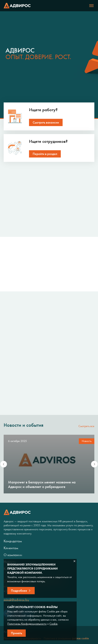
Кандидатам (13, 541)
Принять (17, 633)
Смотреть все (86, 426)
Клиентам (11, 548)
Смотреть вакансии (46, 122)
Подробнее (19, 591)
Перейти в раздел (45, 154)
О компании (13, 555)
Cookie (53, 624)
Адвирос (17, 6)
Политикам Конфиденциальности (27, 624)
